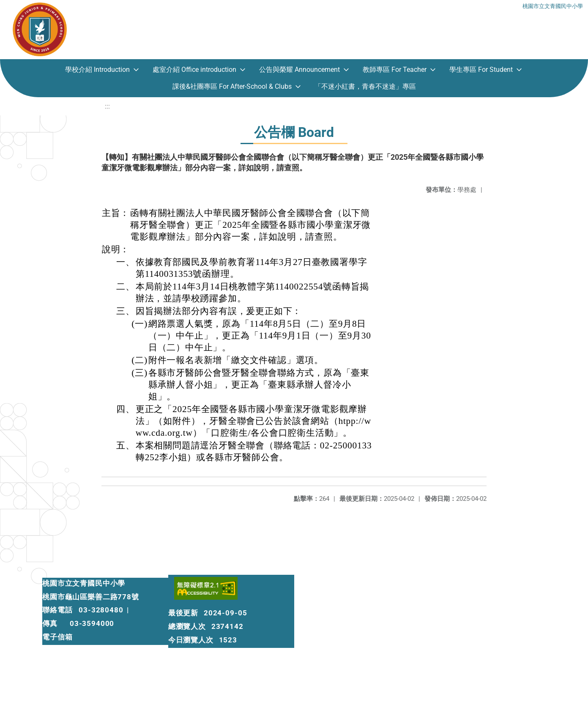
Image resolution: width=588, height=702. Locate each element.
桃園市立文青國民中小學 (553, 5)
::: (107, 106)
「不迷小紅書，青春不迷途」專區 (365, 86)
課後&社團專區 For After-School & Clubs (232, 86)
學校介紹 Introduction (97, 70)
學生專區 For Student (481, 70)
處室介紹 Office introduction (194, 70)
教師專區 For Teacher (395, 70)
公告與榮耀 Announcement (299, 70)
